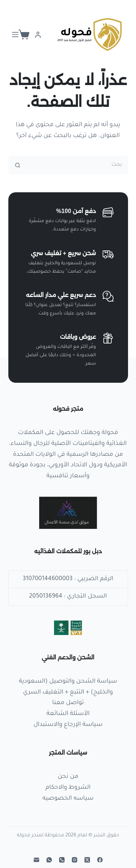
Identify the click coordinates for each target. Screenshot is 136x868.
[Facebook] (100, 860)
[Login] (38, 35)
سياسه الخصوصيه (68, 799)
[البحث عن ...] (77, 165)
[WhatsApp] (49, 860)
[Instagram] (75, 860)
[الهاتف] (62, 860)
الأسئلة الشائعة (68, 714)
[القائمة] (15, 35)
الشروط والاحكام (68, 788)
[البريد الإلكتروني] (36, 860)
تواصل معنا (68, 703)
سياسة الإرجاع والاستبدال (68, 725)
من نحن (68, 777)
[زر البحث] (17, 165)
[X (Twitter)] (87, 860)
